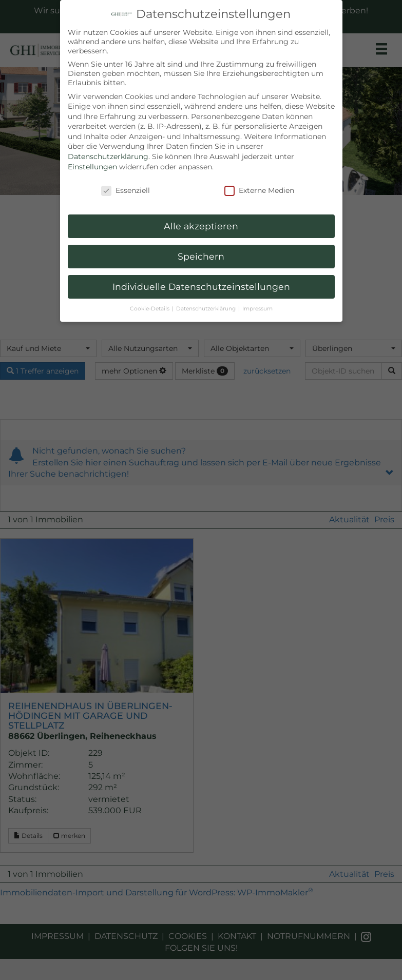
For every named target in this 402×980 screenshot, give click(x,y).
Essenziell (126, 190)
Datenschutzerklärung (108, 156)
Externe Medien (259, 190)
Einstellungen (92, 167)
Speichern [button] (201, 256)
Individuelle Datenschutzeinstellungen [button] (201, 287)
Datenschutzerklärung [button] (207, 309)
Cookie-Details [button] (150, 309)
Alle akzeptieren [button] (201, 226)
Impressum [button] (257, 309)
